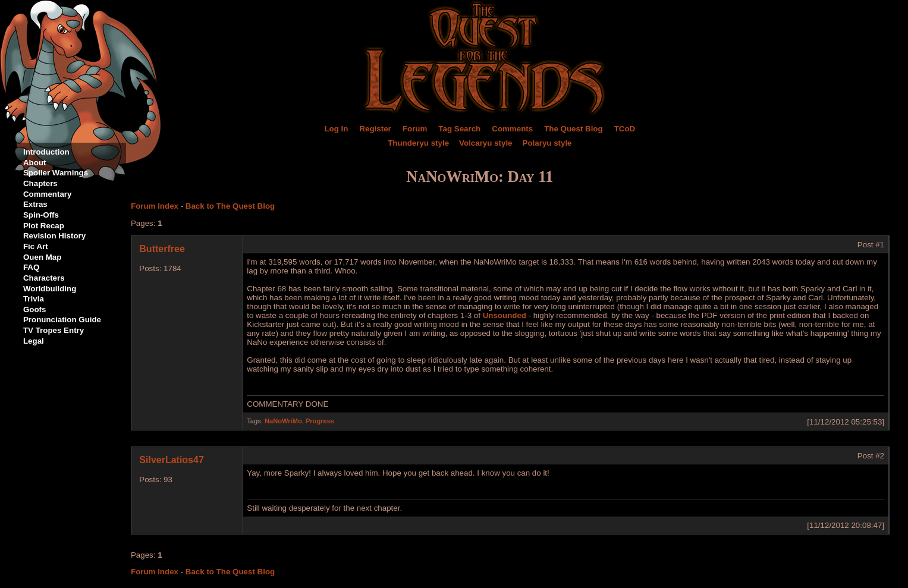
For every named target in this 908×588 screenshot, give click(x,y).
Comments (512, 129)
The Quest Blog (573, 129)
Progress (320, 421)
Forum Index (155, 206)
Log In (336, 129)
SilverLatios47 (172, 460)
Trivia (34, 299)
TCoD (625, 129)
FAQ (31, 267)
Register (375, 129)
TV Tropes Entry (54, 330)
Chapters (40, 183)
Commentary (47, 194)
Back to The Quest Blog (230, 206)
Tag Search (459, 129)
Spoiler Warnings (56, 173)
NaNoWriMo (283, 421)
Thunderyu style (418, 143)
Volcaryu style (486, 143)
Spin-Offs (41, 215)
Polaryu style (547, 143)
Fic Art (36, 246)
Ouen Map (42, 257)
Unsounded (505, 315)
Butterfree (162, 249)
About (35, 163)
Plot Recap (44, 226)
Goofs (35, 309)
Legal (34, 341)
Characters (44, 278)
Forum (415, 129)
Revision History (54, 236)
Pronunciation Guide (62, 320)
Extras (35, 204)
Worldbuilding (50, 289)
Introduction (46, 152)
